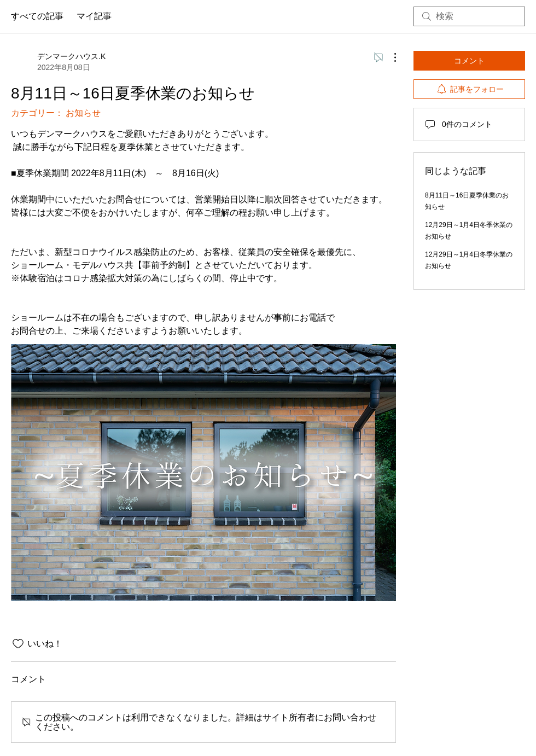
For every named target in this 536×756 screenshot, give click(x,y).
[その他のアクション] (389, 57)
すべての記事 (37, 16)
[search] (469, 16)
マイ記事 (94, 16)
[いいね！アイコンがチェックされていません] (18, 644)
